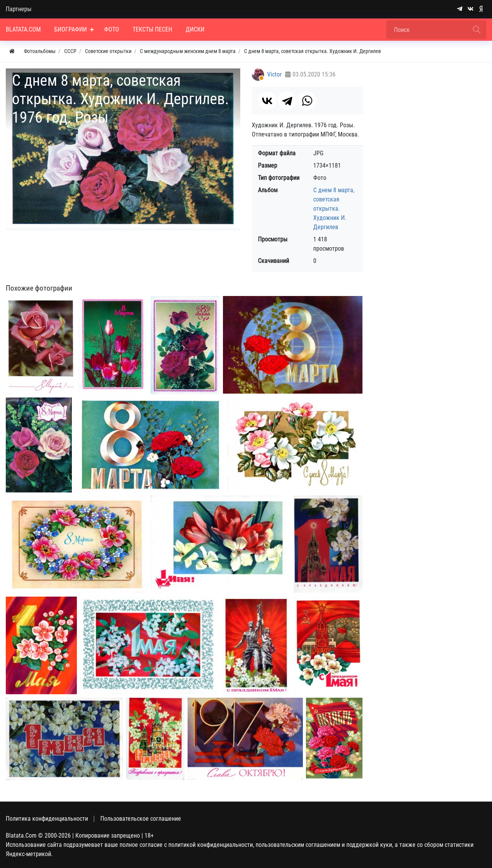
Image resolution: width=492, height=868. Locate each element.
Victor (274, 74)
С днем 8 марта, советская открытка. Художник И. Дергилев (334, 209)
